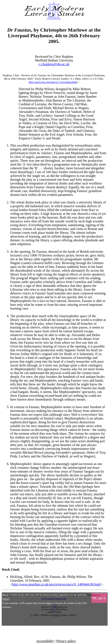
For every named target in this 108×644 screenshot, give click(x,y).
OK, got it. (99, 598)
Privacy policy (66, 641)
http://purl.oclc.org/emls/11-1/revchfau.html (53, 82)
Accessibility (45, 641)
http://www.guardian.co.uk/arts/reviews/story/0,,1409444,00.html (56, 584)
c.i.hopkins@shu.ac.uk (54, 64)
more (6, 599)
